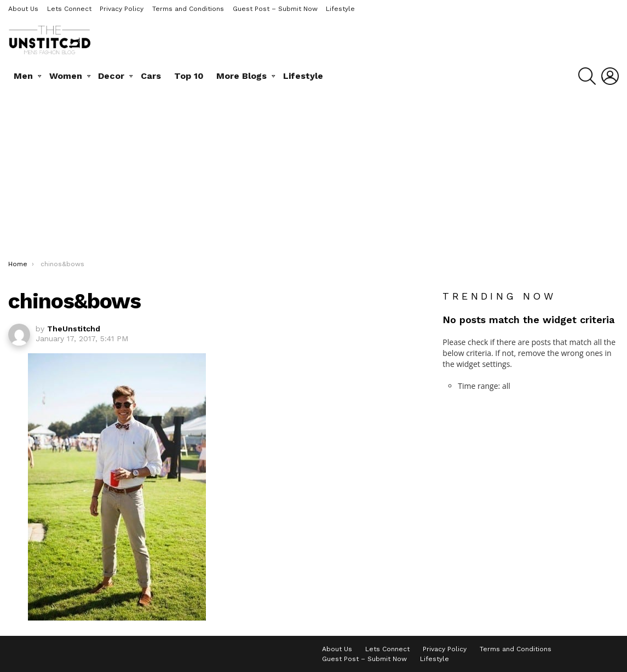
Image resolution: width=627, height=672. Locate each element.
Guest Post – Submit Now (275, 9)
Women (66, 76)
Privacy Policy (122, 9)
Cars (151, 76)
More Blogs (241, 76)
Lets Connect (69, 9)
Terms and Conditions (188, 9)
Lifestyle (340, 9)
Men (23, 76)
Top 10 (189, 76)
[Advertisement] (313, 177)
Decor (111, 76)
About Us (23, 9)
